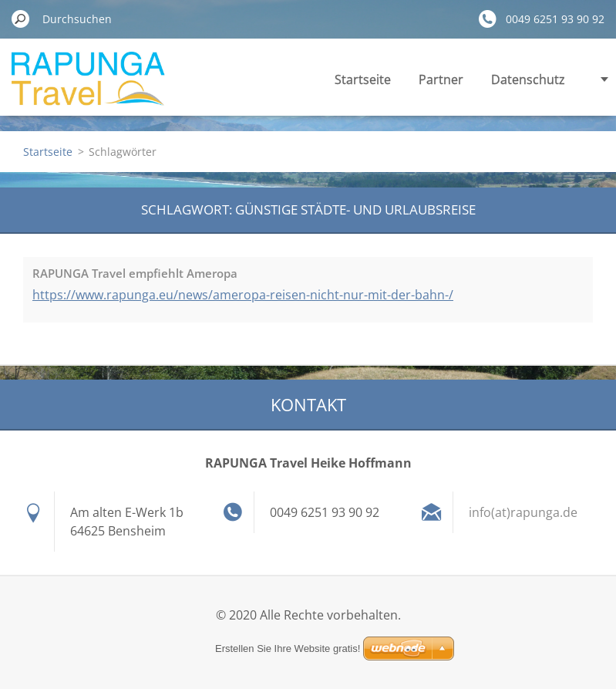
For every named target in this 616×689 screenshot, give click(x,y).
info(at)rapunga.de (523, 512)
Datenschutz (528, 79)
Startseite (363, 79)
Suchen (21, 19)
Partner (441, 79)
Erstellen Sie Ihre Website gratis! (288, 648)
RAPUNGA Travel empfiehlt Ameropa (135, 273)
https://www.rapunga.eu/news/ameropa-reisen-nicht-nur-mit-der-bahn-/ (243, 295)
